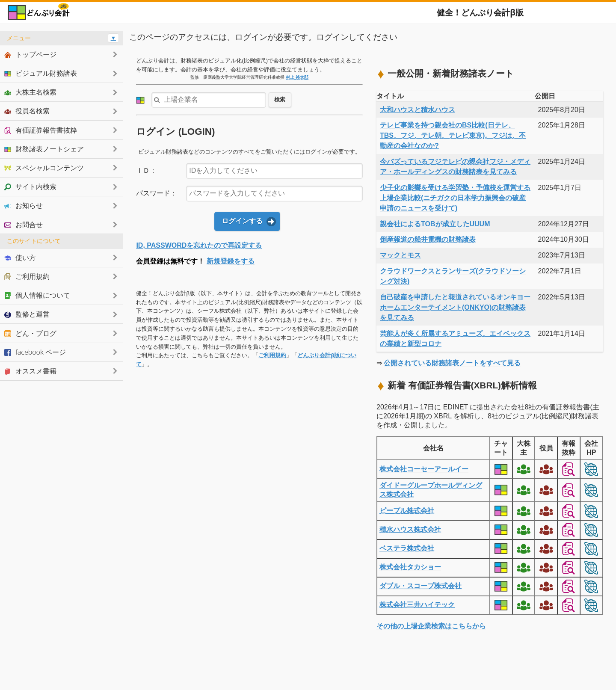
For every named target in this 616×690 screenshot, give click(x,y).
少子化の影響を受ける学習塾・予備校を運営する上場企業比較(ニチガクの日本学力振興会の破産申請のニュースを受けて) (455, 198)
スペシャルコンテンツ (44, 168)
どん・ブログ (30, 333)
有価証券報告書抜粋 (41, 130)
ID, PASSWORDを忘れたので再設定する (199, 245)
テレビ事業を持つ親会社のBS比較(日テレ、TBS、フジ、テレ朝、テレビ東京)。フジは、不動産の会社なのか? (453, 135)
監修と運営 (27, 314)
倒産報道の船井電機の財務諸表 (428, 239)
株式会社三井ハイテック (417, 605)
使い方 (20, 258)
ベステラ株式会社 (407, 548)
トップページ (30, 54)
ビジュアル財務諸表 (41, 73)
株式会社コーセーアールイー (424, 469)
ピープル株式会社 (407, 511)
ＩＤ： (146, 170)
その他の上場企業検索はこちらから (431, 626)
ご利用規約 (272, 355)
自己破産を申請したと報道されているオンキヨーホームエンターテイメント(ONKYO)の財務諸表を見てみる (455, 307)
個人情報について (37, 295)
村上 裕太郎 (297, 77)
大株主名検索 (30, 92)
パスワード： (157, 193)
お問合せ (24, 225)
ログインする (242, 221)
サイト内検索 (30, 187)
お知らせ (24, 205)
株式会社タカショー (410, 567)
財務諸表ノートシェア (44, 149)
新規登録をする (231, 261)
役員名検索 (27, 111)
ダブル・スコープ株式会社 (421, 586)
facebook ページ (35, 352)
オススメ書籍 (30, 371)
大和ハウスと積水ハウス (418, 110)
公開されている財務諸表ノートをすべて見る (452, 363)
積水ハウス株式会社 (410, 529)
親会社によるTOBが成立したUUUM (435, 224)
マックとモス (400, 255)
